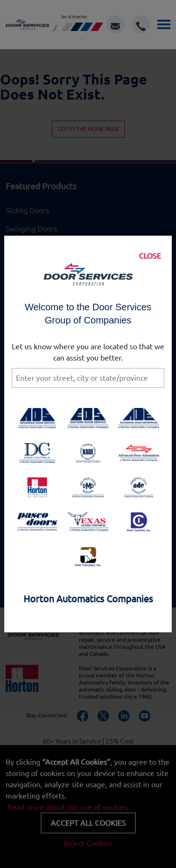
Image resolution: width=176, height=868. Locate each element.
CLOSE (150, 256)
